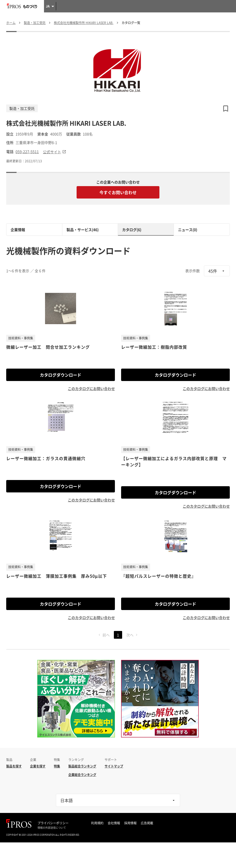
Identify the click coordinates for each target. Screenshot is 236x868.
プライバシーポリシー (53, 823)
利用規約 (97, 823)
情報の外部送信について (52, 828)
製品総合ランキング (82, 766)
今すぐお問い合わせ (118, 192)
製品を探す (14, 766)
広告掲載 (147, 823)
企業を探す (38, 766)
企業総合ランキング (82, 775)
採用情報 (130, 823)
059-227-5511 (27, 152)
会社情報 (114, 823)
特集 (57, 766)
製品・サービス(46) (83, 230)
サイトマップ (114, 766)
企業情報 (18, 230)
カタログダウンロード (61, 375)
